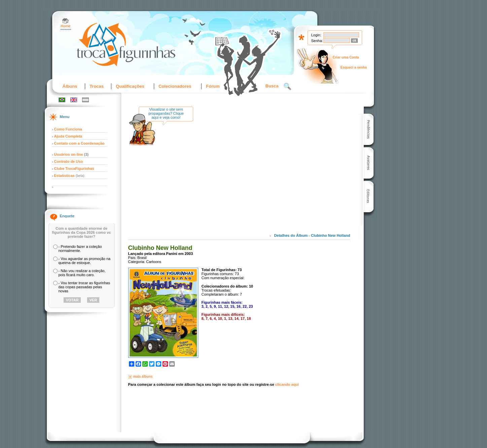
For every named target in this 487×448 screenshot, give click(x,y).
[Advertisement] (254, 175)
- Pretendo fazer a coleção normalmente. (80, 249)
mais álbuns (143, 377)
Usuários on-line (69, 154)
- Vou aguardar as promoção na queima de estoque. (85, 261)
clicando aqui (287, 384)
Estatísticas (65, 176)
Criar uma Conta (346, 57)
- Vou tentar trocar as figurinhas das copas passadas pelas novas (84, 287)
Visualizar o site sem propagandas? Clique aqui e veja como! (166, 113)
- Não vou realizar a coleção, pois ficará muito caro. (82, 273)
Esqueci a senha (354, 67)
